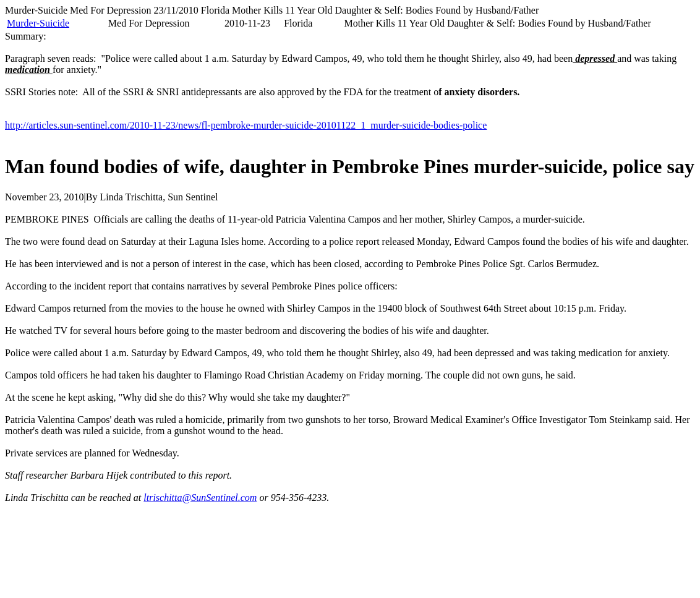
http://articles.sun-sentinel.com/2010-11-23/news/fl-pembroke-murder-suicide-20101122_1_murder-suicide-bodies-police (246, 125)
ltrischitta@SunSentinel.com (200, 498)
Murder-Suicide (38, 23)
